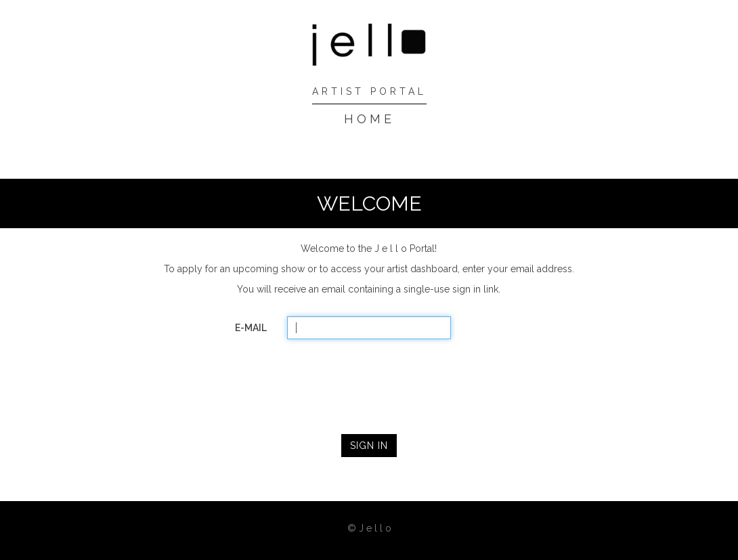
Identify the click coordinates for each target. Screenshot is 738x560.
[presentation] (369, 383)
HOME (369, 119)
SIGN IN (369, 446)
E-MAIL (251, 328)
